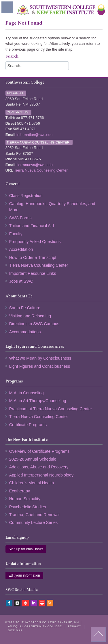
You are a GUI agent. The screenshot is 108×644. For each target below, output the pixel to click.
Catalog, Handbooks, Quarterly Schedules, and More (52, 207)
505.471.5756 (29, 123)
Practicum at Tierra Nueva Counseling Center (51, 409)
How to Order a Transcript (33, 257)
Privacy (75, 626)
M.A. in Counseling (26, 393)
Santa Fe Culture (25, 308)
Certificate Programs (28, 425)
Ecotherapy (20, 491)
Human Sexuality (25, 499)
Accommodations (25, 332)
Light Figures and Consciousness (40, 366)
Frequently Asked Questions (35, 242)
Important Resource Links (33, 273)
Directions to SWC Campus (34, 324)
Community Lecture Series (33, 522)
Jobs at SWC (21, 281)
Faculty (16, 234)
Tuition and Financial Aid (32, 226)
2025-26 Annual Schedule (33, 459)
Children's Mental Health (32, 483)
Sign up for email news (26, 549)
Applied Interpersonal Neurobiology (41, 475)
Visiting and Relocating (30, 316)
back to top (98, 634)
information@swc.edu (34, 135)
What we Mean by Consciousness (40, 358)
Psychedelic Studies (28, 507)
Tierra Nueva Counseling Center (41, 170)
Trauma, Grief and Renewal (34, 515)
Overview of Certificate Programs (39, 451)
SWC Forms (20, 218)
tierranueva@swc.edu (35, 165)
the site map (62, 49)
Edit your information (24, 575)
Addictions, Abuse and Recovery (39, 467)
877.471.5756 (33, 118)
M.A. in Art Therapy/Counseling (38, 401)
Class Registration (26, 196)
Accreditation (21, 249)
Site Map (15, 630)
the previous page (20, 49)
